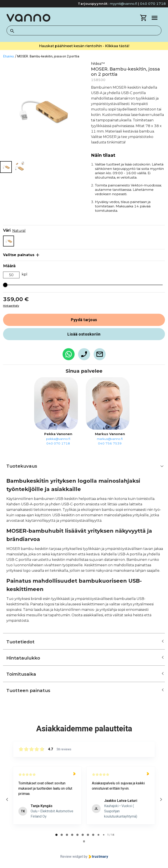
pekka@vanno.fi (58, 439)
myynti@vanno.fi (123, 4)
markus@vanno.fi (110, 439)
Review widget (72, 857)
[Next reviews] (161, 799)
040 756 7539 (110, 443)
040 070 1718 (153, 4)
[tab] (56, 835)
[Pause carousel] (84, 841)
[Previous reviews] (7, 799)
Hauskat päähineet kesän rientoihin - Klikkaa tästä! (84, 46)
